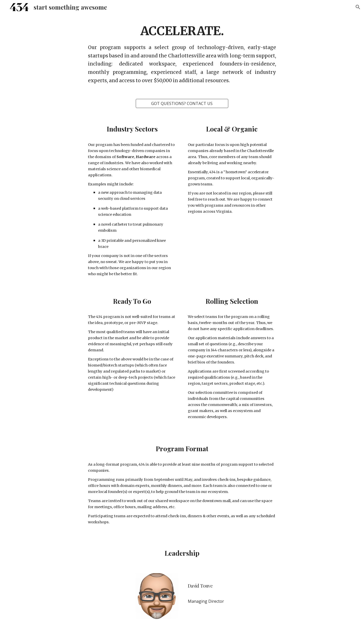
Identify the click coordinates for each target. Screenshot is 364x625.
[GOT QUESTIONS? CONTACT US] (182, 103)
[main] (182, 53)
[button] (358, 7)
